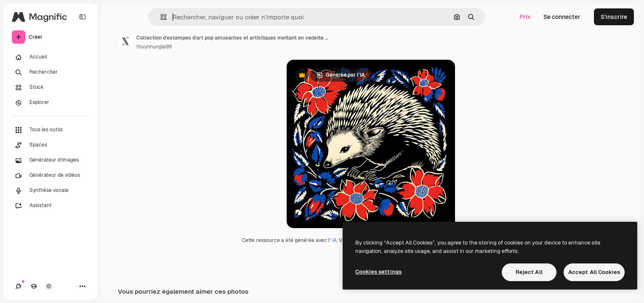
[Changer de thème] (49, 286)
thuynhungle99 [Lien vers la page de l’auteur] (154, 47)
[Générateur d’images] (51, 160)
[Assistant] (51, 206)
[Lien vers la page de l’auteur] (125, 41)
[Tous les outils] (51, 130)
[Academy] (34, 286)
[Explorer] (51, 103)
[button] (160, 17)
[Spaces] (51, 145)
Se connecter (562, 17)
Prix (525, 17)
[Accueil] (51, 57)
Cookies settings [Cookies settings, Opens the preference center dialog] (378, 272)
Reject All (529, 272)
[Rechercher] (51, 72)
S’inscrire (614, 17)
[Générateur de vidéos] (51, 175)
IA (334, 240)
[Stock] (51, 88)
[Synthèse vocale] (51, 191)
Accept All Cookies (594, 272)
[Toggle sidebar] (82, 17)
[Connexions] (19, 286)
